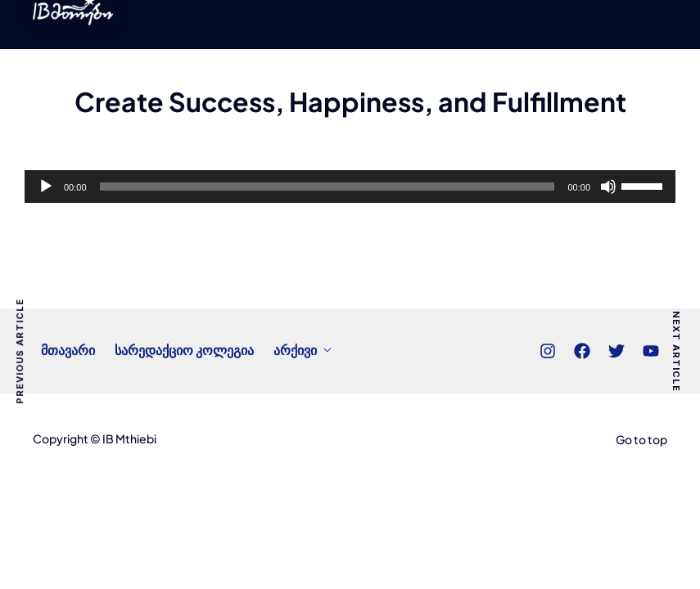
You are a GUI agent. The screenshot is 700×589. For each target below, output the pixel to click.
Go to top (641, 439)
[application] (350, 187)
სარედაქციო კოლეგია (184, 350)
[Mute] (608, 187)
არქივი (295, 350)
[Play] (46, 187)
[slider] (327, 187)
